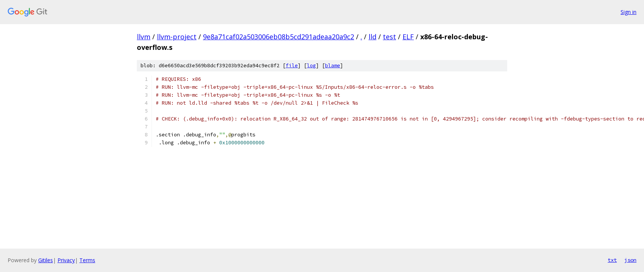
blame (333, 66)
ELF (408, 37)
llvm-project (177, 37)
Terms (87, 260)
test (389, 37)
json (630, 260)
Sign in (629, 12)
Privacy (66, 260)
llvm (144, 37)
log (311, 66)
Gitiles (46, 260)
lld (372, 37)
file (292, 66)
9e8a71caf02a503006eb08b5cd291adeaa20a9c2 (279, 37)
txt (612, 260)
